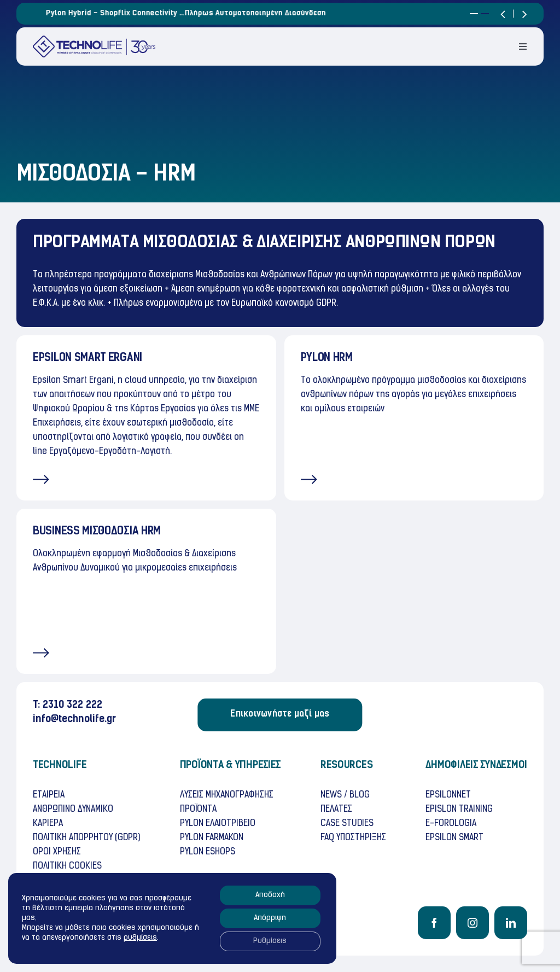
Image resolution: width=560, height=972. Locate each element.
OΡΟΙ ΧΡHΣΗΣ (57, 852)
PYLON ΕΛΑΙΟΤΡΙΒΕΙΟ (218, 824)
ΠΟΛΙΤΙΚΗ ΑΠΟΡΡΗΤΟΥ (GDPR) (86, 838)
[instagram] (472, 923)
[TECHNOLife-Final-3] (94, 40)
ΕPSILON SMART (454, 838)
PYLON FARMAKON (212, 838)
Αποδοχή (270, 895)
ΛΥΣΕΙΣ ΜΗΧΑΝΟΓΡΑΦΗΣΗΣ (227, 795)
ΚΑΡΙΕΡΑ (48, 824)
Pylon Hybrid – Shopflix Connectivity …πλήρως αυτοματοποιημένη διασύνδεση (246, 13)
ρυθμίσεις (140, 938)
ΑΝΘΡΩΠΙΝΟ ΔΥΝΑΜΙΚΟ (73, 810)
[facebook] (434, 923)
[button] (474, 14)
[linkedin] (511, 923)
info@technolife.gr (74, 720)
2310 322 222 (72, 705)
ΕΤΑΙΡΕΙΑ (49, 795)
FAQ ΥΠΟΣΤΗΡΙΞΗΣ (353, 838)
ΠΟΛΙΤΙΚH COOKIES (67, 866)
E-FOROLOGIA (451, 824)
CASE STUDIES (347, 824)
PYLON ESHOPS (208, 852)
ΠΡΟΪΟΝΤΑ (198, 810)
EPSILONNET (448, 795)
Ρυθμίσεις (270, 941)
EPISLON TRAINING (459, 810)
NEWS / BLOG (345, 795)
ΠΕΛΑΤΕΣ (336, 810)
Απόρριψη (270, 918)
